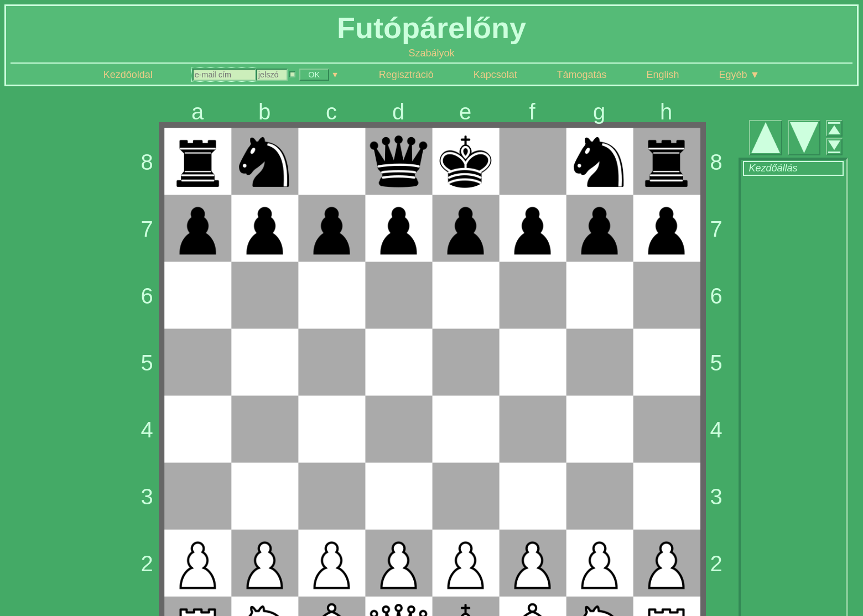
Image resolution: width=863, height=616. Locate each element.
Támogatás (582, 75)
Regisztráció (406, 75)
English (663, 75)
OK (314, 75)
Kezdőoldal (128, 75)
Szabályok (431, 53)
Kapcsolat (495, 75)
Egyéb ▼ (739, 75)
